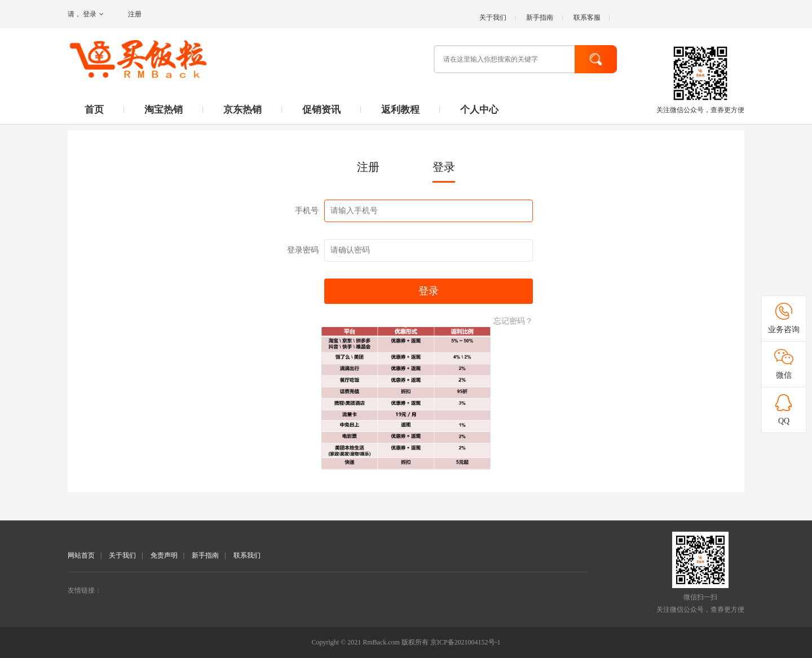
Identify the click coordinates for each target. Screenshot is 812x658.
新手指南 (540, 17)
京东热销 (242, 110)
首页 (94, 110)
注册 (135, 14)
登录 (93, 14)
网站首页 (81, 555)
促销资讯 (321, 110)
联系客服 (587, 17)
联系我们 (247, 555)
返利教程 (400, 110)
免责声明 (164, 555)
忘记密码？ (513, 321)
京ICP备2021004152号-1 (465, 642)
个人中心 (479, 110)
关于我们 (493, 17)
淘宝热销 (164, 110)
